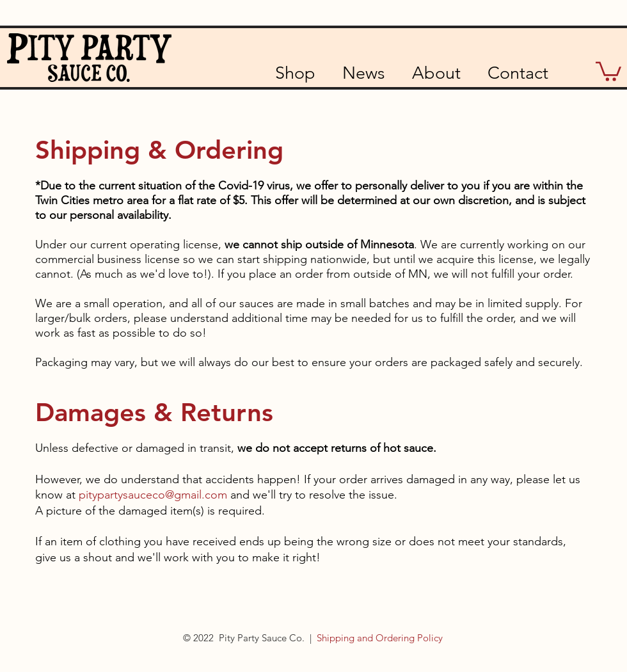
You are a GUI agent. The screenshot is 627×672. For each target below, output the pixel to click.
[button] (608, 70)
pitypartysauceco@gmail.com (153, 495)
